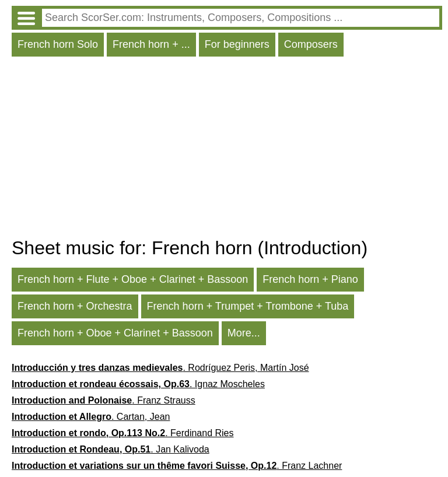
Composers (311, 44)
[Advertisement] (227, 150)
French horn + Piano (310, 279)
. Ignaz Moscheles (138, 384)
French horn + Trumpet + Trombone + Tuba (248, 306)
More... (244, 333)
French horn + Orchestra (75, 306)
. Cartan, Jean (91, 417)
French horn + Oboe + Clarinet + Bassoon (115, 333)
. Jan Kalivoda (111, 449)
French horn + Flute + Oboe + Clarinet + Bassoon (133, 279)
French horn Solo (58, 44)
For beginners (237, 44)
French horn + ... (151, 44)
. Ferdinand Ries (123, 433)
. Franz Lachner (177, 466)
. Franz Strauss (104, 400)
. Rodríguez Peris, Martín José (160, 368)
